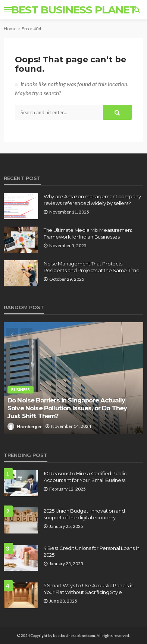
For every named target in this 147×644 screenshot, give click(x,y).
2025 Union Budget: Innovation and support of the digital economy (84, 514)
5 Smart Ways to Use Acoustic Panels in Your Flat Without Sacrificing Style (89, 589)
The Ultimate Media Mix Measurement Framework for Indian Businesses (88, 233)
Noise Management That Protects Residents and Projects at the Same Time (92, 267)
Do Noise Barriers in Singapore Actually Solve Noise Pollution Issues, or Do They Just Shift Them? (67, 408)
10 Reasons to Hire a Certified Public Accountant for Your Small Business (85, 477)
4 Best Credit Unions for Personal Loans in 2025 (92, 551)
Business (21, 390)
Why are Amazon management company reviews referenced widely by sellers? (92, 200)
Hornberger (29, 427)
